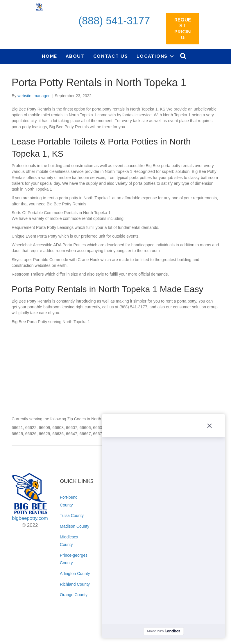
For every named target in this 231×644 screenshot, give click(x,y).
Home (50, 56)
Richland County (75, 584)
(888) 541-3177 (114, 21)
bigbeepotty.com (30, 518)
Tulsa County (72, 515)
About (75, 56)
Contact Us (111, 56)
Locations (152, 56)
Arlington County (75, 574)
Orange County (74, 595)
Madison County (75, 526)
